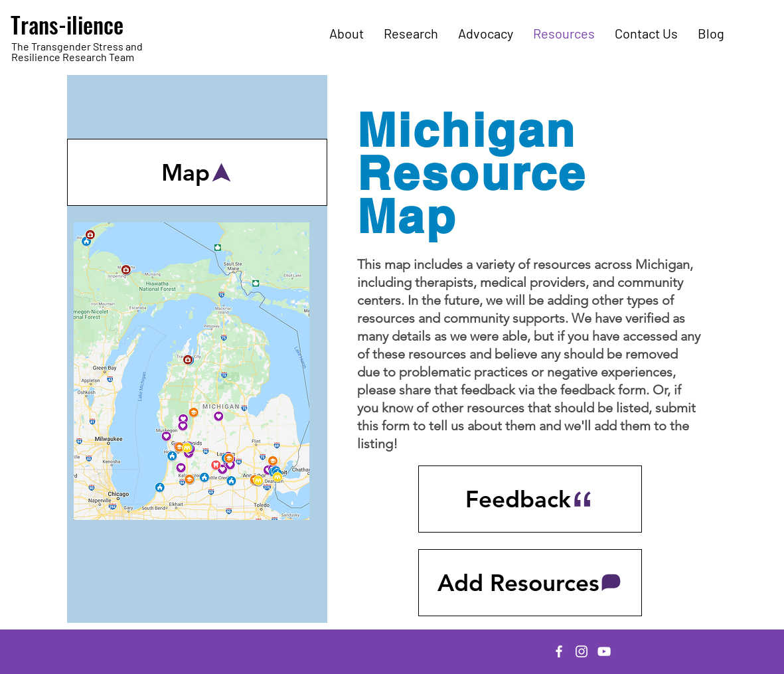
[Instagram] (582, 651)
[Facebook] (559, 651)
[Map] (197, 172)
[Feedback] (530, 499)
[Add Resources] (530, 583)
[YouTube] (604, 651)
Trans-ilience (67, 24)
